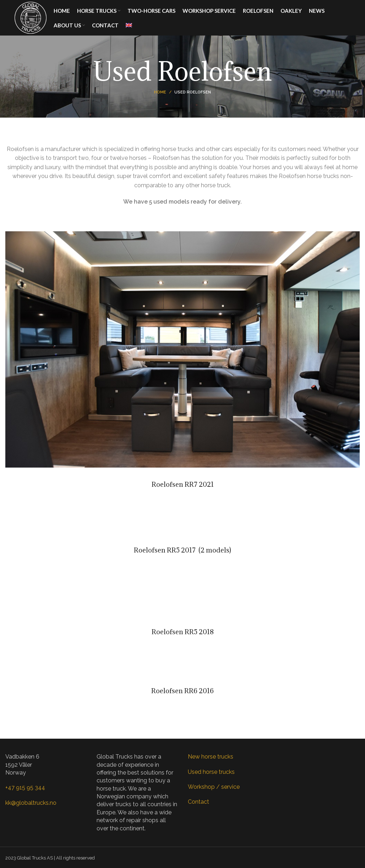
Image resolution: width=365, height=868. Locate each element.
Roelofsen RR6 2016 (182, 691)
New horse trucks (211, 757)
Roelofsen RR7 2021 (183, 484)
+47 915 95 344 (25, 788)
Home (160, 92)
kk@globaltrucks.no (31, 803)
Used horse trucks (211, 772)
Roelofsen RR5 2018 (183, 632)
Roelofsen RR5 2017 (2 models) (182, 550)
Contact (198, 802)
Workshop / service (214, 787)
